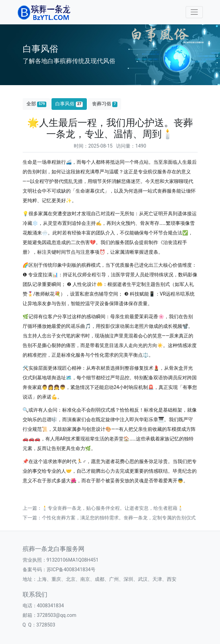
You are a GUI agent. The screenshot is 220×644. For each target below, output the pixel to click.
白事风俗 (69, 104)
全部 (36, 104)
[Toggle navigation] (194, 12)
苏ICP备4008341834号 (71, 570)
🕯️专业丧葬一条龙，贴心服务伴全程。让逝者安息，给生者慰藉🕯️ (113, 508)
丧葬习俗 (105, 104)
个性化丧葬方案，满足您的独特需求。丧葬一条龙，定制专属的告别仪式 (119, 518)
